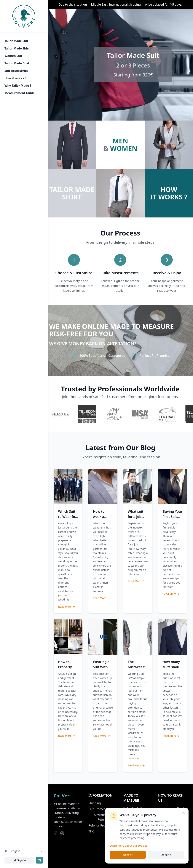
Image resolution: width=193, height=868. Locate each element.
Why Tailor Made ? (18, 86)
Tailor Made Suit (16, 41)
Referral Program (100, 825)
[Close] (184, 813)
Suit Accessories (16, 71)
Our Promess (98, 809)
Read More (67, 607)
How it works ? (15, 78)
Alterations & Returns (103, 817)
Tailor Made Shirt (17, 48)
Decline (166, 855)
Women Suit (13, 56)
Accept (128, 855)
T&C (91, 831)
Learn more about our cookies (129, 846)
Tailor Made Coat (17, 63)
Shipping (95, 803)
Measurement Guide (20, 93)
